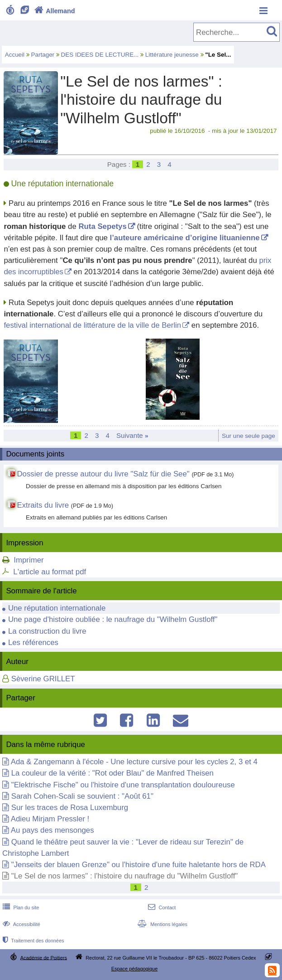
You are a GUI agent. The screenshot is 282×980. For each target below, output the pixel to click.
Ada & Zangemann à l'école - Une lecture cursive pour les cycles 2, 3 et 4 (134, 762)
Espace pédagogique (135, 969)
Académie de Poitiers (44, 957)
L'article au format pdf (50, 572)
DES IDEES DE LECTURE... (100, 55)
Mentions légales (162, 924)
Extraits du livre (43, 505)
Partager (43, 55)
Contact (161, 907)
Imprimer (29, 560)
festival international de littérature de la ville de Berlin (92, 325)
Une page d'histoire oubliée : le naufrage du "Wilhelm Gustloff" (113, 619)
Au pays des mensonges (53, 830)
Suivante (132, 435)
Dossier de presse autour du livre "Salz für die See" (103, 474)
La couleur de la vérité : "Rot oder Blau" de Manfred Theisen (112, 773)
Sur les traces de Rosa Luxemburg (70, 808)
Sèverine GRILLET (43, 679)
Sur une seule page (249, 436)
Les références (33, 643)
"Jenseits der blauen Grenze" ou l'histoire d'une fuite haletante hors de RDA (139, 865)
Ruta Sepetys (102, 226)
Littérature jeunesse (172, 55)
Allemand (54, 11)
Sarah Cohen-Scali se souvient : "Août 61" (82, 796)
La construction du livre (47, 631)
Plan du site (20, 907)
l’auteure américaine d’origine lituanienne (185, 238)
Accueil (15, 55)
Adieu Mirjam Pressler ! (50, 819)
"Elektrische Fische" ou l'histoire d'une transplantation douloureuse (123, 785)
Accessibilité (21, 924)
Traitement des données (32, 941)
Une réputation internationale (57, 608)
